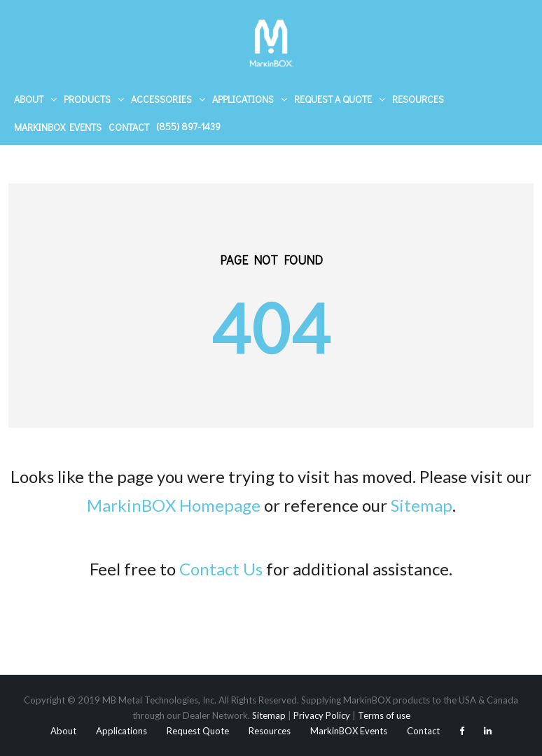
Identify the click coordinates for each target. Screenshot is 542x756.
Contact (129, 127)
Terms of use (384, 715)
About (29, 99)
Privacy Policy (322, 715)
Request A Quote (333, 99)
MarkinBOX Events (58, 127)
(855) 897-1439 (188, 126)
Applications (243, 99)
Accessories (161, 99)
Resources (418, 99)
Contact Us (221, 569)
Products (87, 99)
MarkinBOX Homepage (174, 505)
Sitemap (422, 505)
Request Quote (198, 731)
